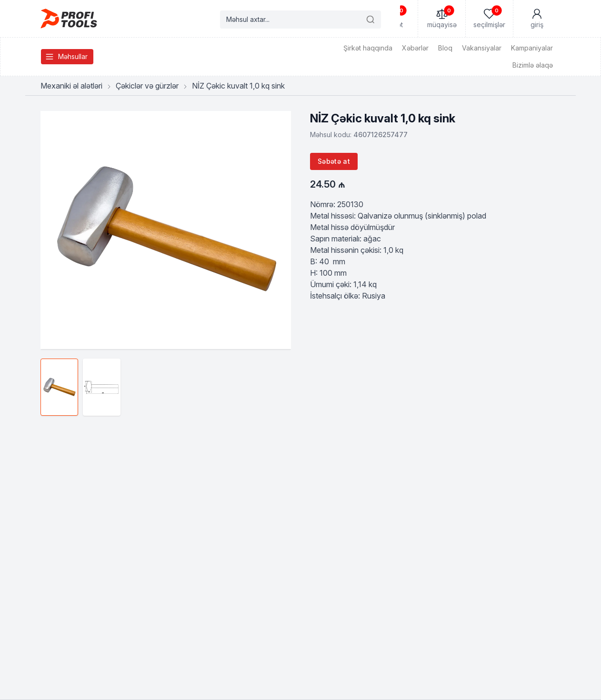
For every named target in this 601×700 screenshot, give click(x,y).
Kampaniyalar (532, 48)
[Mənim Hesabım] (537, 19)
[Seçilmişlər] (489, 19)
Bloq (445, 48)
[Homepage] (69, 19)
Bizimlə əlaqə (533, 65)
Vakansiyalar (482, 48)
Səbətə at (334, 161)
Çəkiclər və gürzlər (147, 86)
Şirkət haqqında (368, 48)
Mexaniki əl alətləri (71, 86)
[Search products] (300, 20)
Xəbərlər (415, 48)
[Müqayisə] (441, 19)
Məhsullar (66, 57)
